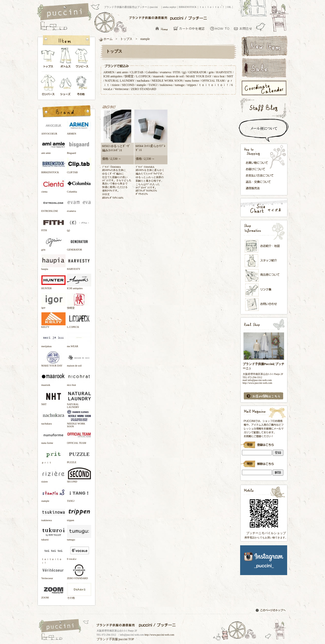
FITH (177, 72)
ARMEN (109, 72)
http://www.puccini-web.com (159, 635)
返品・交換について (261, 182)
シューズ (66, 86)
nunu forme (192, 81)
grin (211, 72)
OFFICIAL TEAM (213, 81)
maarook (159, 76)
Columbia (152, 72)
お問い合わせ (244, 28)
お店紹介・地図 (264, 246)
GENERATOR (197, 72)
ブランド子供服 (107, 639)
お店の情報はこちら (264, 396)
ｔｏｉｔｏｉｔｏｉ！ (214, 85)
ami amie (122, 72)
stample (141, 85)
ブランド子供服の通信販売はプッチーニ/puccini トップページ (65, 12)
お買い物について (220, 28)
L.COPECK (144, 76)
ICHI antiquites (113, 76)
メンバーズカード (264, 275)
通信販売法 (261, 188)
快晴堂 (129, 76)
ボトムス (65, 59)
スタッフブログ (264, 108)
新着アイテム (264, 46)
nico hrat (219, 76)
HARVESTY (224, 72)
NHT (230, 76)
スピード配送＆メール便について (264, 130)
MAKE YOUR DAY (199, 76)
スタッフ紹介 (264, 261)
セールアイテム (264, 68)
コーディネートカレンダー (264, 88)
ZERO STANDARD (144, 89)
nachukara (143, 81)
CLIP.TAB (137, 72)
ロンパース (49, 86)
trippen (192, 85)
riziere (116, 85)
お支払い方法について (261, 175)
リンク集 (264, 290)
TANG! (153, 85)
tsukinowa (166, 85)
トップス (48, 59)
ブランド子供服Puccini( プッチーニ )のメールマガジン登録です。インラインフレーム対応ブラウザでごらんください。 (264, 443)
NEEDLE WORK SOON (167, 81)
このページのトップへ (271, 611)
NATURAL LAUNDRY (120, 81)
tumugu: (180, 85)
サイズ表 (264, 207)
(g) (184, 72)
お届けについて (261, 169)
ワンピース (82, 59)
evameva (166, 72)
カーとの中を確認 (190, 28)
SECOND (128, 85)
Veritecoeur (122, 89)
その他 (82, 86)
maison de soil (175, 76)
